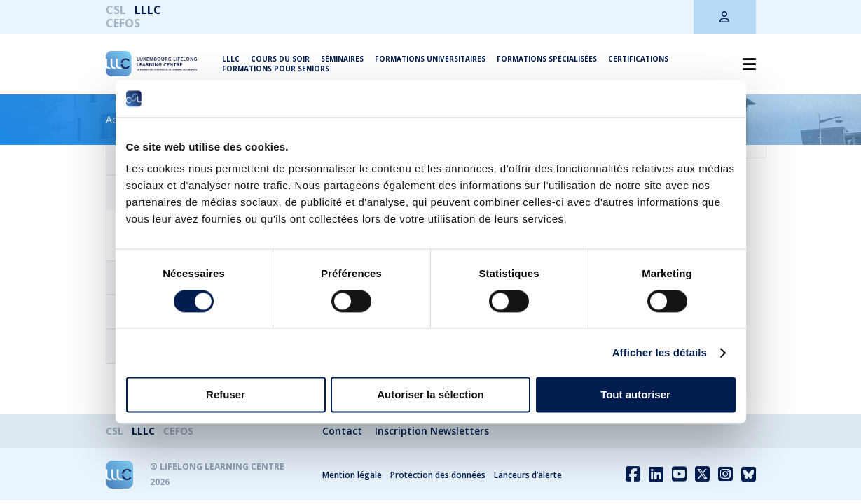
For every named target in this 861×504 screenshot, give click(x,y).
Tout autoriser (635, 395)
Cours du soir (280, 59)
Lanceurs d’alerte (528, 475)
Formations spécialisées (547, 59)
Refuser (226, 395)
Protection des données (438, 475)
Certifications (638, 59)
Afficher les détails (660, 352)
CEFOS (123, 23)
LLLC (148, 10)
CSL (116, 10)
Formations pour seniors (276, 69)
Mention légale (352, 475)
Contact (342, 431)
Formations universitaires (430, 59)
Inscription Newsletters (432, 431)
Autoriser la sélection (430, 395)
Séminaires (342, 59)
